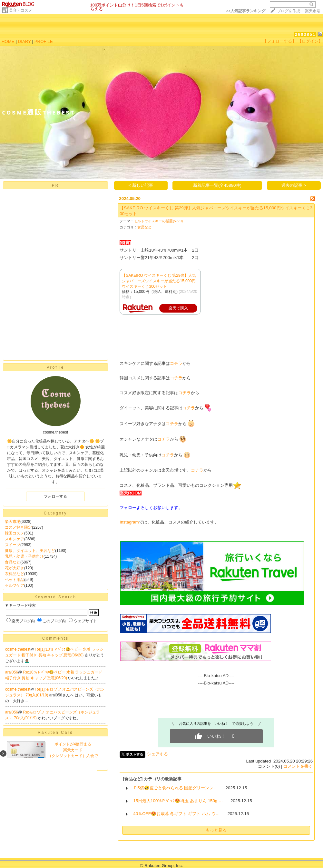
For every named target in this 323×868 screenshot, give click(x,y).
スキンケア (15, 539)
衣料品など (15, 574)
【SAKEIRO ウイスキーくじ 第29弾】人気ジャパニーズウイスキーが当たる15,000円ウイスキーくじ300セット (159, 281)
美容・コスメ (21, 10)
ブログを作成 (289, 11)
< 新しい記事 (141, 185)
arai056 (12, 672)
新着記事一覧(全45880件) (217, 185)
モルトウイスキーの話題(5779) (158, 221)
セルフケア (15, 585)
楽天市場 (313, 11)
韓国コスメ (15, 533)
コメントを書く (298, 766)
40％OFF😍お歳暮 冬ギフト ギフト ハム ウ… (176, 814)
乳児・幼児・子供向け (24, 556)
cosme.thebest (18, 649)
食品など (13, 562)
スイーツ (13, 545)
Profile (55, 367)
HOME (8, 41)
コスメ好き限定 (18, 527)
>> (246, 11)
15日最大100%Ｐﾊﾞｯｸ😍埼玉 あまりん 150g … (178, 801)
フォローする (55, 496)
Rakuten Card (55, 733)
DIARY (24, 41)
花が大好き (15, 568)
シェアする (157, 754)
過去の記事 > (294, 185)
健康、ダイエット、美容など (30, 551)
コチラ (176, 363)
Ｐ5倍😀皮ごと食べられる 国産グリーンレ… (175, 788)
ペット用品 (15, 580)
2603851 (305, 34)
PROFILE (44, 41)
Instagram (129, 522)
